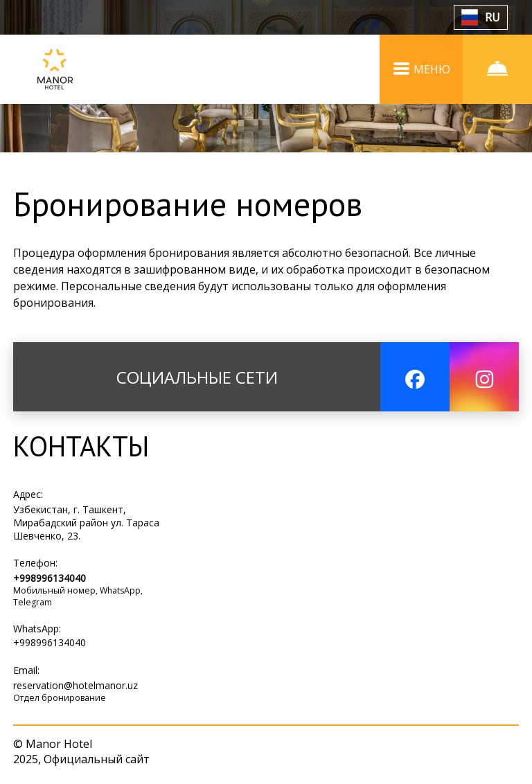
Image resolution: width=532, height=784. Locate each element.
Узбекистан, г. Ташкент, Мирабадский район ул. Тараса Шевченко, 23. (86, 523)
